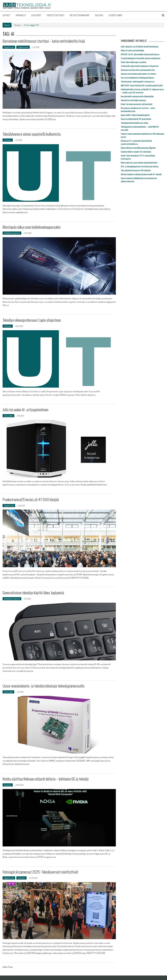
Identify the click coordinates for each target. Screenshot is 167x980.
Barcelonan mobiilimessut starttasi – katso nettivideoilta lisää (44, 41)
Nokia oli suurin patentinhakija (132, 50)
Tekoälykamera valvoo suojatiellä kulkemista (32, 134)
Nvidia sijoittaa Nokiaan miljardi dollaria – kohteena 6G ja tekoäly (46, 779)
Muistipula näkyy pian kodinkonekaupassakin (32, 227)
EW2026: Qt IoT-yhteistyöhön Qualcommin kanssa (140, 54)
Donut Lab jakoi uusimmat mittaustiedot (137, 104)
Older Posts (8, 967)
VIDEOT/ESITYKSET (56, 15)
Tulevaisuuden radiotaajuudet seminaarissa (138, 81)
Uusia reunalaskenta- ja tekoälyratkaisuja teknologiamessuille (43, 686)
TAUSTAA (99, 15)
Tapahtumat (23, 47)
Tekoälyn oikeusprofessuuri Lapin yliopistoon (32, 320)
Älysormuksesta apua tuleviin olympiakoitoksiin (139, 162)
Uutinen (8, 140)
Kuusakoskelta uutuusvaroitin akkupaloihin (137, 96)
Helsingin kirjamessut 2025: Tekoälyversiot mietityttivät (41, 872)
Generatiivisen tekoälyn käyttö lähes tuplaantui (33, 593)
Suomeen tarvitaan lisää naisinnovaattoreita (138, 70)
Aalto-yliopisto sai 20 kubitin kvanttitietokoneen (140, 46)
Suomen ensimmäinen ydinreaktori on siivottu (138, 74)
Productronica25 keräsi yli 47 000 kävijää (31, 499)
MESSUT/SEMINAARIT (80, 15)
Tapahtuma (9, 47)
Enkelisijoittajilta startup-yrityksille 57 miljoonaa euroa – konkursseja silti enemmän (142, 91)
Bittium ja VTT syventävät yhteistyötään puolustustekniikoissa (136, 142)
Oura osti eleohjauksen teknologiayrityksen (137, 78)
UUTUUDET (36, 15)
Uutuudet (8, 416)
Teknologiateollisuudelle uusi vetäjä (134, 123)
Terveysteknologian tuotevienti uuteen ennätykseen (141, 58)
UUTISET (6, 15)
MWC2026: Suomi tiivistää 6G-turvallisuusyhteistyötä (142, 85)
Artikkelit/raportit (12, 233)
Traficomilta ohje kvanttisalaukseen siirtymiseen (140, 66)
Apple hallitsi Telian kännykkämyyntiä (135, 115)
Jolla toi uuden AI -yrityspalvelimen (26, 410)
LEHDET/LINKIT (116, 15)
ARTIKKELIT (21, 15)
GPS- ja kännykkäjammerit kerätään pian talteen (140, 166)
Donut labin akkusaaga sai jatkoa (134, 62)
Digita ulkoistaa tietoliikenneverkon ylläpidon (138, 148)
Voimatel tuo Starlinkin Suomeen (133, 100)
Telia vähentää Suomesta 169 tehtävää (136, 170)
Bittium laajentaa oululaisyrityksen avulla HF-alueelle (141, 174)
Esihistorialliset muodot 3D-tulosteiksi (136, 152)
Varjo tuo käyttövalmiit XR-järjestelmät (136, 119)
